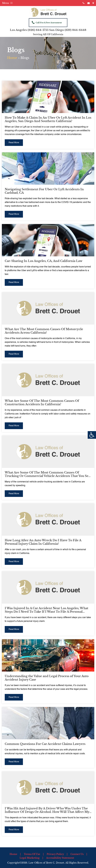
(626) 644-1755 (38, 30)
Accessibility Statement (60, 858)
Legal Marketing (30, 858)
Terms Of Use (32, 854)
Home (12, 58)
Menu (8, 3)
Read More (14, 143)
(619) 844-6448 (75, 30)
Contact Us (77, 854)
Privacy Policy (55, 854)
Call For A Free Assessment (47, 22)
